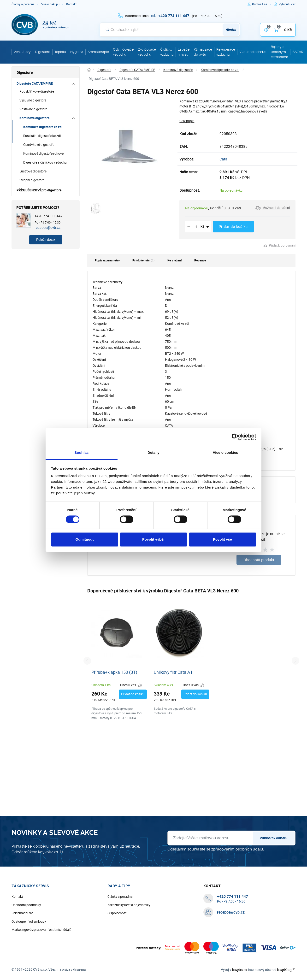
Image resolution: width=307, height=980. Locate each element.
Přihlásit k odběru (274, 838)
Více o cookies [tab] (225, 452)
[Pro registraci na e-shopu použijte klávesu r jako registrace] (287, 4)
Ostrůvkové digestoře (39, 145)
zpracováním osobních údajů (237, 849)
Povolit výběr (153, 539)
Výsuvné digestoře (33, 100)
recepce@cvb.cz (47, 227)
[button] (273, 208)
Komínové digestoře (34, 118)
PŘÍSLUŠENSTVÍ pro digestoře (39, 190)
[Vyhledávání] (170, 30)
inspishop (286, 970)
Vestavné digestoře (33, 109)
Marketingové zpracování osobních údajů (41, 930)
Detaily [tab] (153, 452)
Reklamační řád (23, 913)
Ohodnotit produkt (259, 560)
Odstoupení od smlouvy (29, 921)
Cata (223, 159)
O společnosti (117, 913)
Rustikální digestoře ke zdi (42, 136)
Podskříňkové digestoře (37, 91)
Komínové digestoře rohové (43, 153)
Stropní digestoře (32, 180)
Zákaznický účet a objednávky (129, 905)
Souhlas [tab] (81, 452)
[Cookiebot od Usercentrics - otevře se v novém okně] (235, 437)
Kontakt (71, 4)
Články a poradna (23, 4)
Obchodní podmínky (26, 905)
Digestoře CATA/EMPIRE (35, 83)
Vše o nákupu (50, 4)
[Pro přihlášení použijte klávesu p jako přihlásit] (262, 4)
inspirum (239, 970)
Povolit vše (222, 539)
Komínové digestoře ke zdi (43, 127)
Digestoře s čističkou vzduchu (45, 162)
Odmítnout (85, 539)
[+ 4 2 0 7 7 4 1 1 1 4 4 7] (170, 16)
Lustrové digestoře (33, 171)
